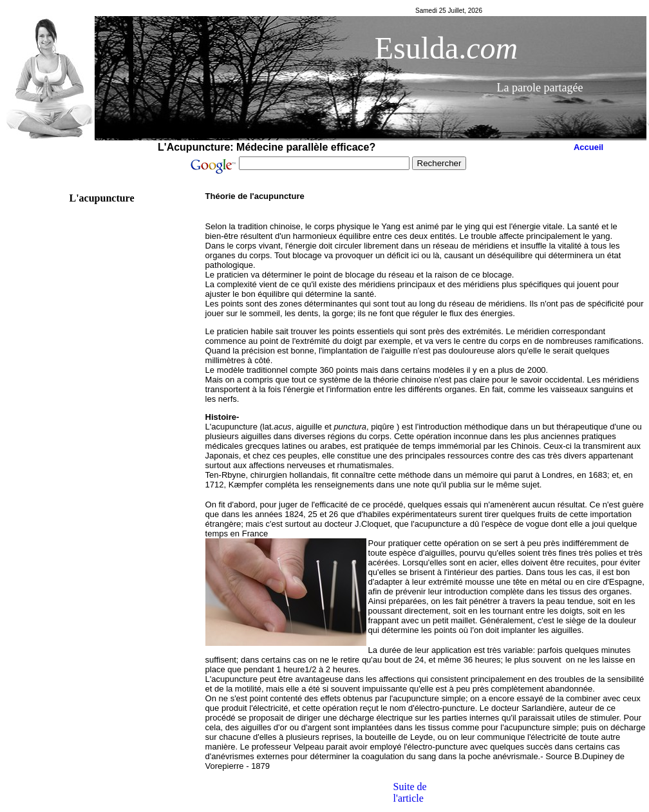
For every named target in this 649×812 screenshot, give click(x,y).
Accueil (588, 147)
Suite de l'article (410, 792)
